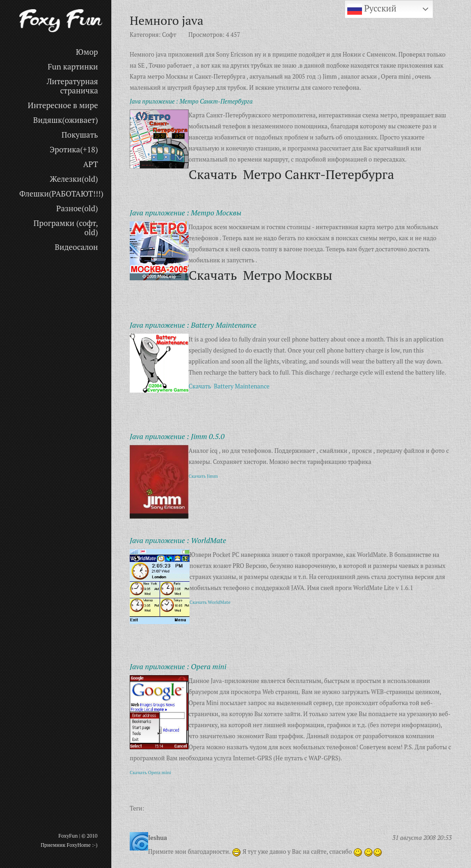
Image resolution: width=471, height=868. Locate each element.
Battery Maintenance (242, 386)
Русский (372, 9)
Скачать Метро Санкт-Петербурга (291, 174)
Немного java (167, 20)
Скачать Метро (260, 275)
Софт (169, 35)
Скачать (201, 386)
